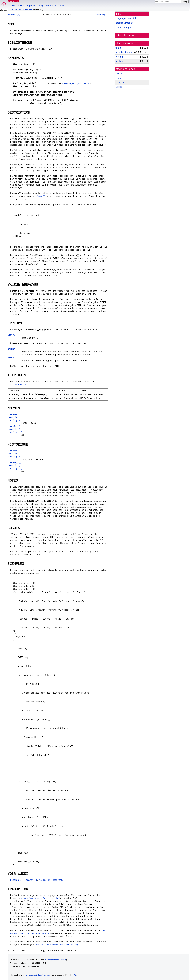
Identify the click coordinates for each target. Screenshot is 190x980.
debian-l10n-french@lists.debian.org (57, 945)
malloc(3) (45, 880)
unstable (14, 9)
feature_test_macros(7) (75, 83)
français (120, 83)
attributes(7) (18, 384)
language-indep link (126, 18)
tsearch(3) (59, 880)
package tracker (124, 23)
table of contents (126, 35)
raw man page (123, 28)
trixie (118, 48)
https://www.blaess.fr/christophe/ (40, 898)
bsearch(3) (16, 880)
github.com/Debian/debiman (38, 975)
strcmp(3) (41, 196)
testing (119, 57)
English (119, 78)
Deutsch (120, 74)
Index (12, 6)
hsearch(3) (14, 15)
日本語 (119, 87)
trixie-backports (124, 52)
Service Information (56, 6)
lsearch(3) (31, 880)
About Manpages (27, 6)
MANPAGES (13, 1)
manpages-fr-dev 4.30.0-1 (56, 960)
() (13, 414)
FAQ (41, 6)
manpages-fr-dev (26, 9)
